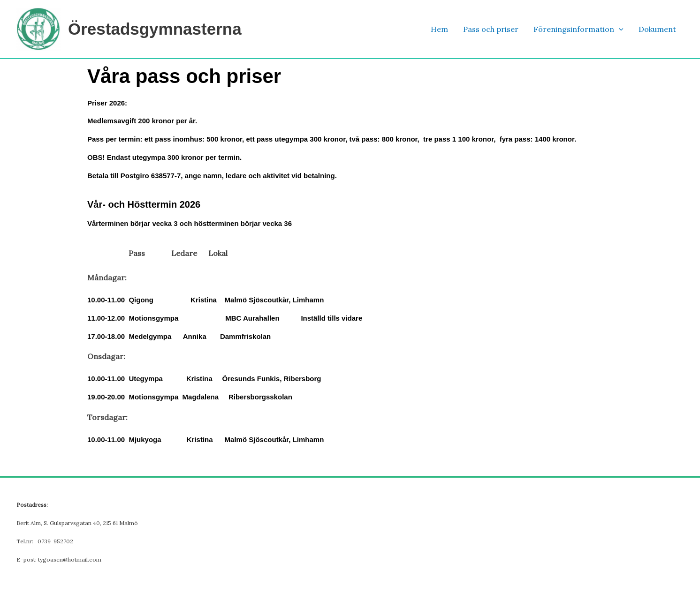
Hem (439, 29)
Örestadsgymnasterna (155, 29)
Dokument (657, 29)
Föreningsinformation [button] (578, 29)
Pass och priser (491, 29)
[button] (619, 29)
